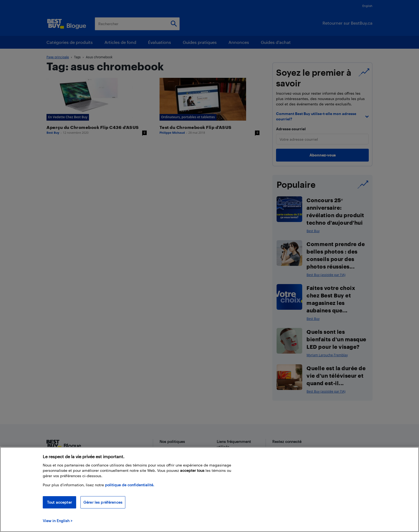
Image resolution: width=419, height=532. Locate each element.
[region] (210, 489)
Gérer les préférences (103, 502)
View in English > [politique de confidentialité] (58, 521)
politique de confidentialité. (130, 485)
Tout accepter (59, 502)
